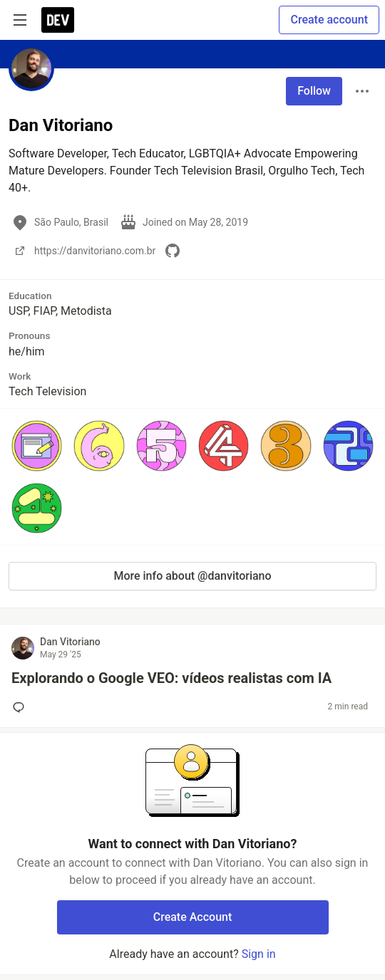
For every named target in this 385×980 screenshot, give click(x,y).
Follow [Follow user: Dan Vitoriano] (314, 91)
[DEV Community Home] (58, 20)
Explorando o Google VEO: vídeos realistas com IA (171, 678)
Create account (329, 20)
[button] (37, 445)
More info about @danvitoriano (192, 576)
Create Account (193, 917)
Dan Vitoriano (70, 642)
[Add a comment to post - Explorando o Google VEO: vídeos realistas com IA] (21, 707)
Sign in (259, 954)
